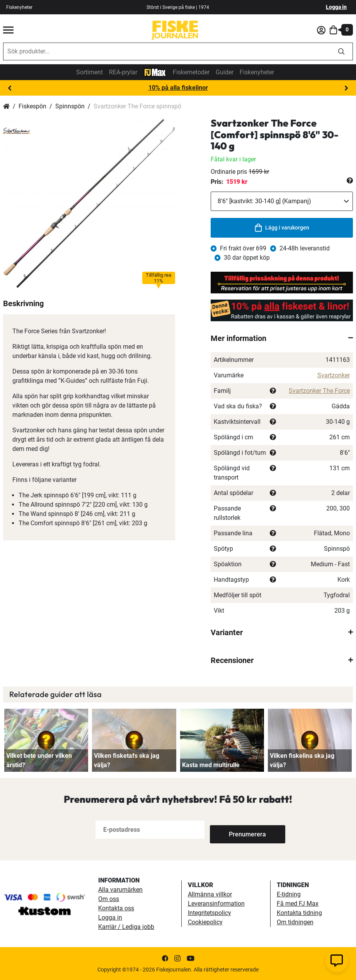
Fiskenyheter (257, 72)
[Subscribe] (235, 830)
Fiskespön (32, 106)
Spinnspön (70, 106)
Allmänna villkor (210, 894)
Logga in (336, 7)
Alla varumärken (120, 890)
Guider (225, 72)
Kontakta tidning (299, 913)
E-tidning (289, 894)
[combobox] (167, 51)
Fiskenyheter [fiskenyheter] (19, 7)
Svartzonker (334, 375)
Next (346, 88)
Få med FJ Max (298, 904)
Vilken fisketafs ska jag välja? (127, 760)
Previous (10, 88)
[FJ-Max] (155, 72)
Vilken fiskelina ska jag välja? (302, 760)
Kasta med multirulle (211, 765)
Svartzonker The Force (319, 391)
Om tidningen (295, 922)
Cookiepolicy (205, 922)
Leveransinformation (216, 904)
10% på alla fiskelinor (178, 88)
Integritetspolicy (210, 913)
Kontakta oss (116, 908)
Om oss (109, 899)
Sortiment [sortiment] (89, 72)
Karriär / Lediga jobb (126, 927)
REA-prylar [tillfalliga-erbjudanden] (123, 72)
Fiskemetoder (191, 72)
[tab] (282, 338)
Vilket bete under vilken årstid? (39, 760)
